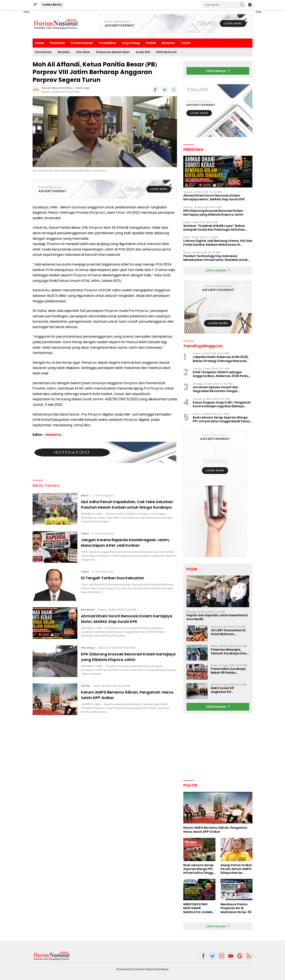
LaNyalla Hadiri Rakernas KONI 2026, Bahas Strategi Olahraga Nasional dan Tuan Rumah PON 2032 (221, 359)
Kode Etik (143, 52)
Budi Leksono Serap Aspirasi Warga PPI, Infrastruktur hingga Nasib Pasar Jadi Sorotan (221, 419)
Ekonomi (168, 43)
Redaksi (64, 52)
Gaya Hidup (131, 43)
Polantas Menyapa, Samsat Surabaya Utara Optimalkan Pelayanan (230, 651)
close (26, 12)
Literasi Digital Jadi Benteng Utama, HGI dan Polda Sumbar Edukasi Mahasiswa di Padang (218, 243)
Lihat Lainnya (218, 270)
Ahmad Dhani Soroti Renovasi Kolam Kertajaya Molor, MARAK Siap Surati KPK (124, 621)
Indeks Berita (52, 5)
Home (40, 43)
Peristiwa (57, 43)
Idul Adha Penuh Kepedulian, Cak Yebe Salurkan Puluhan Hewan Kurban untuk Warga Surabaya (124, 505)
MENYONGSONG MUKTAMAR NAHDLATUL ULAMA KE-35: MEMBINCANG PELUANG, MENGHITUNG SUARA (199, 908)
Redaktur (53, 435)
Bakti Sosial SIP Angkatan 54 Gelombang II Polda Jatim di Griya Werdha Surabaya (228, 690)
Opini (86, 536)
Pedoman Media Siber (113, 52)
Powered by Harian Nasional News (142, 969)
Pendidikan (107, 43)
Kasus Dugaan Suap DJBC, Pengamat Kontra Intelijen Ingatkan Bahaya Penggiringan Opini (222, 404)
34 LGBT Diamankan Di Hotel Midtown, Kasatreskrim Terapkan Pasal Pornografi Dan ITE (230, 632)
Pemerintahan (82, 43)
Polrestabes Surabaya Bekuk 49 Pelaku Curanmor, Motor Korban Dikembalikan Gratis (228, 671)
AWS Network (166, 52)
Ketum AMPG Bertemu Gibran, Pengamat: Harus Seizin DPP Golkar (127, 698)
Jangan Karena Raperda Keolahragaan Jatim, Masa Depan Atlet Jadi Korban (125, 545)
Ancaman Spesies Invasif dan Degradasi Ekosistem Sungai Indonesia (216, 389)
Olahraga (82, 88)
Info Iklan (83, 52)
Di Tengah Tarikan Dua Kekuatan (117, 581)
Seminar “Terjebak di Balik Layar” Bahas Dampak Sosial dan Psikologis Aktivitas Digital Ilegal (214, 228)
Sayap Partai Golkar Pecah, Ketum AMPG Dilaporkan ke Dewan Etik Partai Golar (236, 869)
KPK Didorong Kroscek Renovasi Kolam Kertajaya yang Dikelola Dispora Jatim (123, 659)
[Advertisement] (18, 73)
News (85, 494)
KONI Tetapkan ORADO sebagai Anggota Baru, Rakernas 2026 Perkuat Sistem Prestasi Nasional (222, 374)
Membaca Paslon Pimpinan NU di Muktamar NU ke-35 (236, 908)
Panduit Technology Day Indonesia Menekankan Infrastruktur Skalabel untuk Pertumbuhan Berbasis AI (215, 258)
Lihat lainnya (218, 71)
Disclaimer (43, 52)
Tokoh (186, 43)
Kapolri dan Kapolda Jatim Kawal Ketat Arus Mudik (217, 617)
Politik (151, 43)
